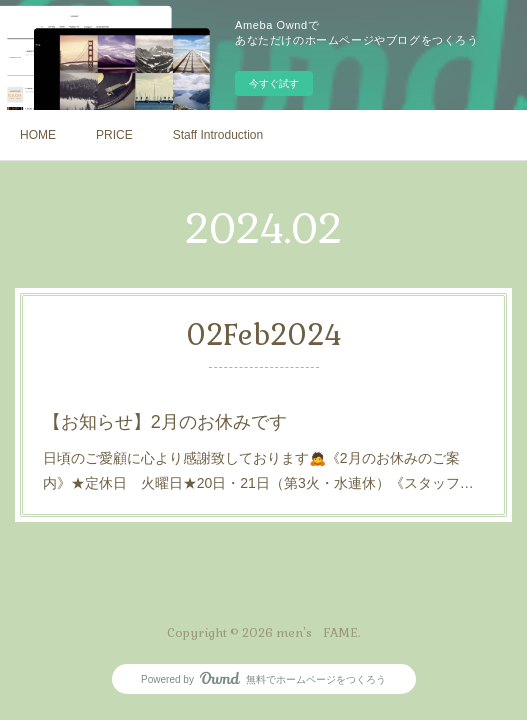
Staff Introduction (218, 135)
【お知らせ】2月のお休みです (167, 421)
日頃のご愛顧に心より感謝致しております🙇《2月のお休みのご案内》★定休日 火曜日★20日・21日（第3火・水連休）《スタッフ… (258, 469)
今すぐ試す (274, 83)
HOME (38, 135)
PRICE (114, 135)
